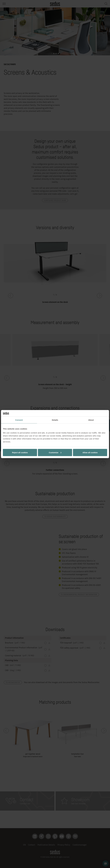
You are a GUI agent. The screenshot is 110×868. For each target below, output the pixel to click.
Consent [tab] (19, 420)
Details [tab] (55, 420)
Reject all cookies (20, 452)
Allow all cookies (90, 452)
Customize (55, 452)
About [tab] (91, 420)
